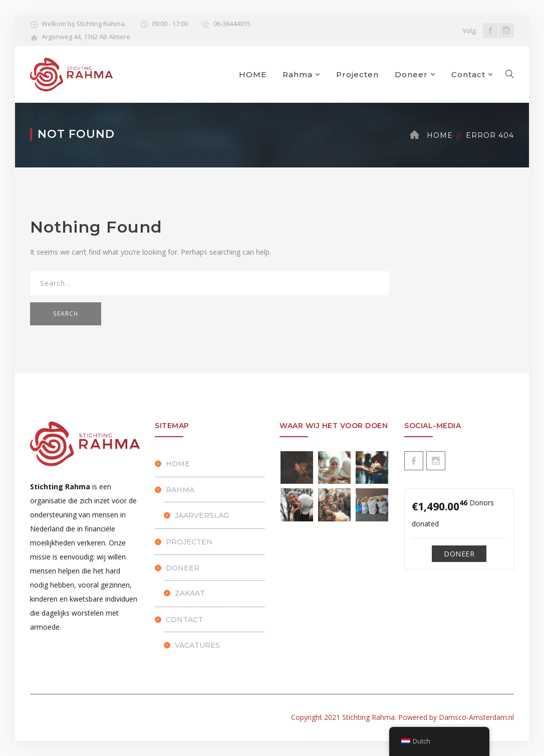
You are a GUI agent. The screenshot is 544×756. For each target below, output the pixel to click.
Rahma (298, 74)
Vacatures (197, 645)
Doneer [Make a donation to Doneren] (459, 554)
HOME (253, 74)
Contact (468, 74)
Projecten (357, 74)
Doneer (411, 74)
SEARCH (66, 314)
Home (440, 135)
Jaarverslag (202, 515)
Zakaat (190, 593)
